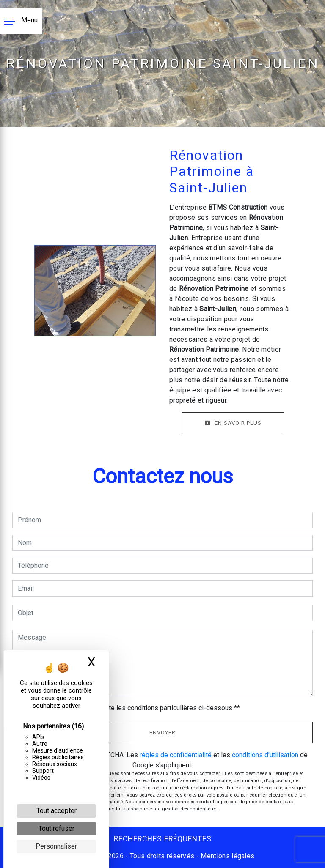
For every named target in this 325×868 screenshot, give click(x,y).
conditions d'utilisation (265, 755)
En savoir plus (233, 423)
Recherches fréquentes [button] (163, 839)
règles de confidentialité (176, 755)
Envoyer (162, 732)
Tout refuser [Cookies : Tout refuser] (56, 828)
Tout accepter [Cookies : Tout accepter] (56, 811)
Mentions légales (227, 856)
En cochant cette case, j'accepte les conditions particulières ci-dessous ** (130, 708)
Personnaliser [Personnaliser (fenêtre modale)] (56, 846)
